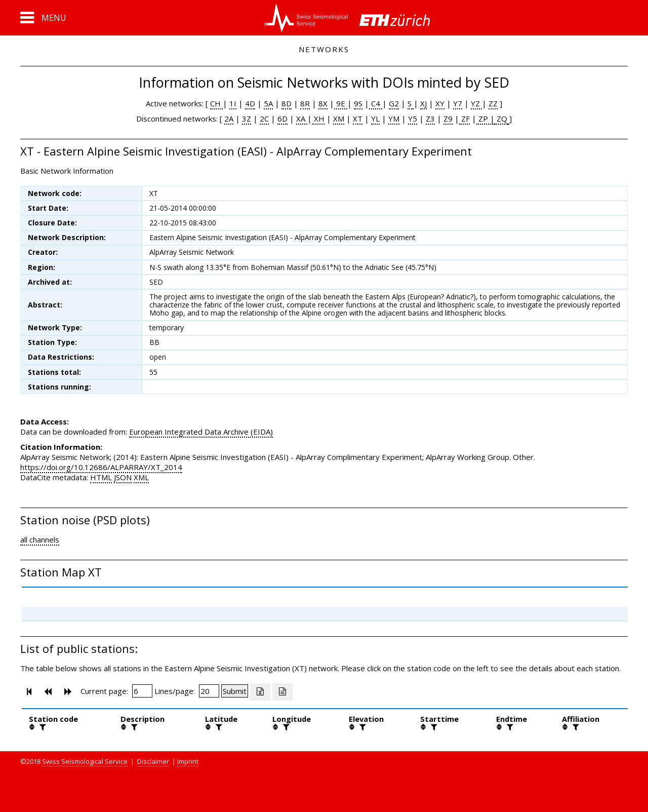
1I (233, 103)
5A (268, 103)
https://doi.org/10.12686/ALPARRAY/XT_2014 (101, 467)
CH (216, 103)
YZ (476, 103)
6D (282, 119)
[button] (43, 18)
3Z (247, 119)
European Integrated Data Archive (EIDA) (201, 432)
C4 (376, 103)
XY (440, 103)
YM (394, 119)
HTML (101, 477)
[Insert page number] (142, 691)
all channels (40, 539)
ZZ (493, 103)
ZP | (485, 119)
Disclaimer (153, 761)
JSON (123, 477)
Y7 (458, 103)
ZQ (501, 119)
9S (358, 103)
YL (375, 119)
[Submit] (235, 691)
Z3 (430, 119)
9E (341, 103)
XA (302, 119)
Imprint (188, 761)
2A (229, 119)
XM (339, 119)
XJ (423, 103)
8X (323, 103)
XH (318, 119)
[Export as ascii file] (282, 692)
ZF (464, 119)
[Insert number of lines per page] (209, 691)
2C (264, 119)
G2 (394, 103)
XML (141, 477)
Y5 (413, 119)
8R (305, 103)
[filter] (42, 727)
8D (287, 103)
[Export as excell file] (260, 692)
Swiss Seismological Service (85, 761)
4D (250, 103)
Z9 (448, 119)
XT (358, 119)
